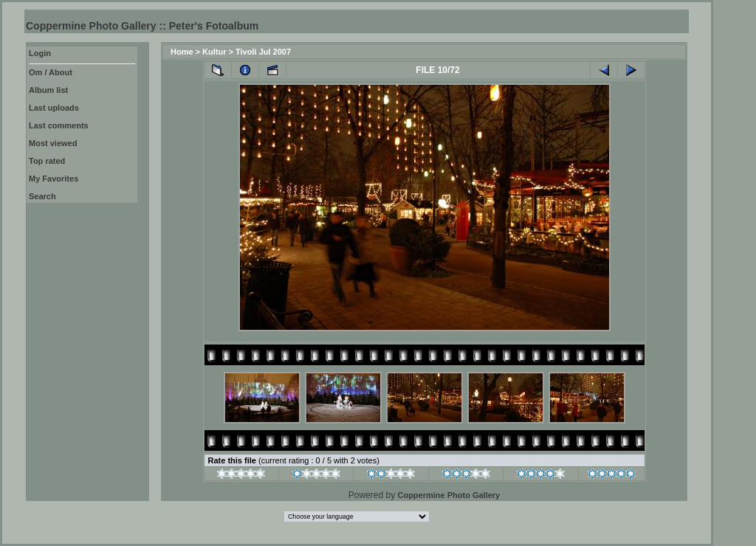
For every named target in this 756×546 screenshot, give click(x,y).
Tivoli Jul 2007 (263, 52)
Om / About (51, 72)
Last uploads (54, 108)
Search (42, 196)
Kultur (214, 52)
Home (182, 52)
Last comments (59, 125)
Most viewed (53, 143)
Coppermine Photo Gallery (449, 495)
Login (40, 53)
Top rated (47, 161)
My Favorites (54, 179)
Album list (48, 90)
